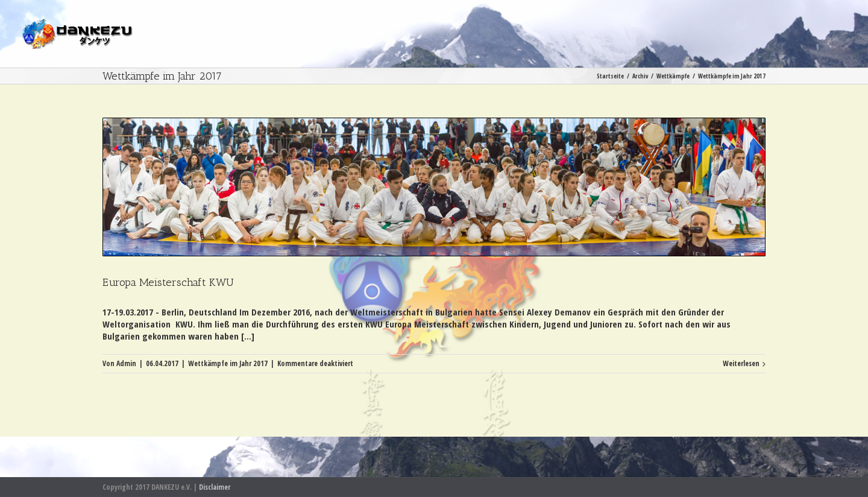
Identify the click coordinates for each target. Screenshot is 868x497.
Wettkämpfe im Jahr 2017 (228, 363)
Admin (126, 363)
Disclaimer (215, 487)
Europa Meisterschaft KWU (168, 282)
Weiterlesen (741, 363)
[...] (248, 336)
